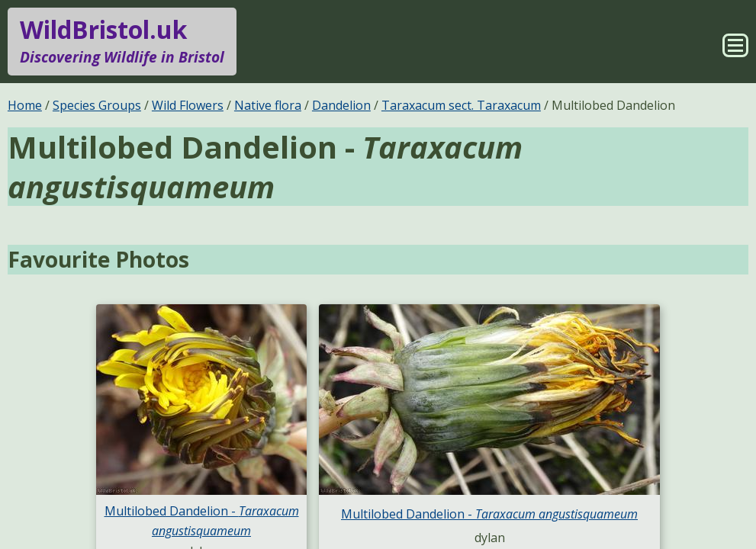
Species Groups (97, 105)
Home (25, 105)
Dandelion (341, 105)
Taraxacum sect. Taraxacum (461, 105)
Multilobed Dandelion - (489, 514)
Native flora (268, 105)
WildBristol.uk (122, 41)
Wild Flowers (188, 105)
